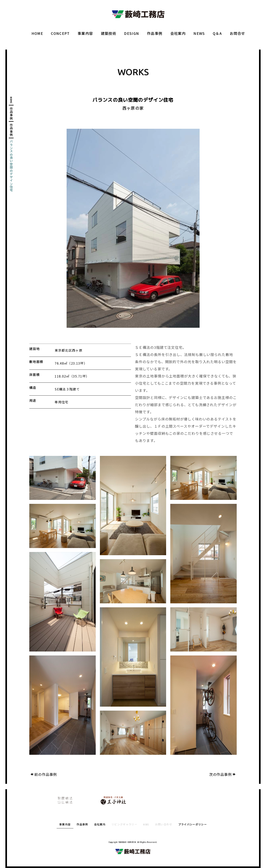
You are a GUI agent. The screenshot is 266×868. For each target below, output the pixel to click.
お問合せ (237, 33)
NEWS (199, 33)
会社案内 (178, 33)
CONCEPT (60, 33)
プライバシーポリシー (193, 825)
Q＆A (217, 33)
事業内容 (85, 33)
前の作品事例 (43, 774)
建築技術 (109, 33)
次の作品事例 (223, 774)
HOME (37, 33)
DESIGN (132, 33)
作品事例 (155, 33)
